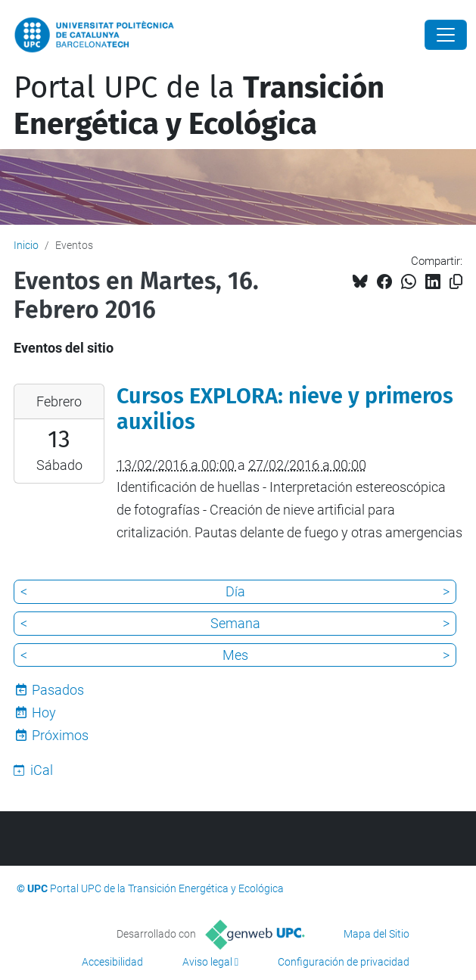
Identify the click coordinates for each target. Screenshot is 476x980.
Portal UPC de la (199, 106)
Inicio (26, 245)
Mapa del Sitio (376, 934)
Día (235, 591)
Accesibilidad (112, 962)
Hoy (44, 712)
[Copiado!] (456, 282)
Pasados (58, 690)
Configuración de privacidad (344, 962)
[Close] (446, 35)
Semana (235, 623)
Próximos (60, 735)
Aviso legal (207, 962)
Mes (235, 655)
